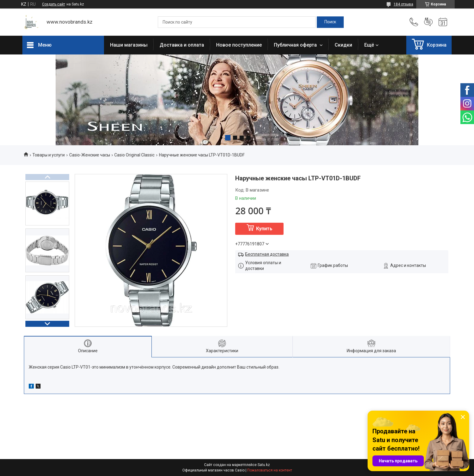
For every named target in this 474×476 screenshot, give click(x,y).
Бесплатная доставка (267, 254)
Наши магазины (129, 45)
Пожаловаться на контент (270, 470)
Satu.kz (264, 465)
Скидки (343, 45)
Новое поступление (239, 45)
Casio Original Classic (134, 155)
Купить (264, 229)
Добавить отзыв (428, 22)
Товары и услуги (49, 155)
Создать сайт (54, 4)
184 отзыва (403, 4)
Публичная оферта (296, 45)
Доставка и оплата (182, 45)
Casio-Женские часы (90, 155)
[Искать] (330, 22)
